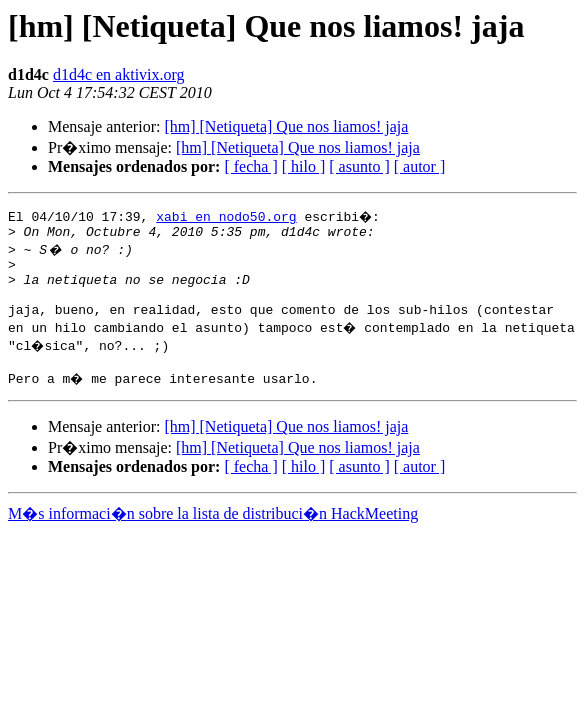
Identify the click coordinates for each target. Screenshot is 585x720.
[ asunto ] (359, 166)
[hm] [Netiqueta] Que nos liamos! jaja (286, 126)
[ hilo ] (304, 166)
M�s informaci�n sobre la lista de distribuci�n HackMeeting (213, 531)
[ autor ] (420, 166)
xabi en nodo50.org (226, 216)
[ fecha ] (250, 166)
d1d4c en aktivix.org (119, 74)
